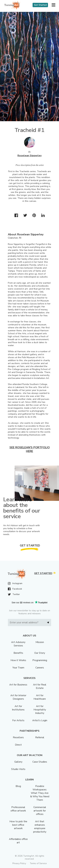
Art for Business (18, 685)
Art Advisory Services (18, 644)
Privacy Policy (19, 863)
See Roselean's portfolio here (30, 449)
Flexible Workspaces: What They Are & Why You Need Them (40, 793)
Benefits (18, 653)
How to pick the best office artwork (18, 825)
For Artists (18, 720)
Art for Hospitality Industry (40, 710)
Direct (18, 745)
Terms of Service (38, 863)
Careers (40, 668)
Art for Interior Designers (18, 697)
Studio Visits (18, 769)
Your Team (18, 668)
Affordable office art (18, 841)
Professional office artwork (18, 809)
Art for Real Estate (40, 686)
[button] (53, 5)
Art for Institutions (18, 708)
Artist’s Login (40, 720)
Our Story (40, 653)
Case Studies (40, 762)
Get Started (40, 5)
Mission (40, 642)
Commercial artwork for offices (40, 811)
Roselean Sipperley (29, 156)
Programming (40, 660)
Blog (18, 786)
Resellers (18, 737)
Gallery (18, 762)
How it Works (18, 660)
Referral (40, 737)
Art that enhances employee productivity (40, 827)
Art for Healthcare (40, 697)
